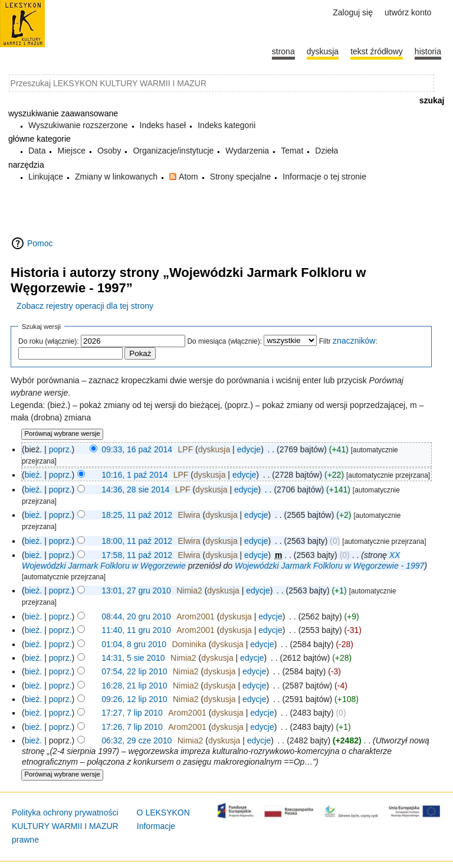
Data (37, 151)
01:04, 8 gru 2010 (134, 644)
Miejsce (71, 151)
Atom (188, 177)
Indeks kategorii (226, 125)
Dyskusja (323, 51)
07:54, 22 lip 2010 (134, 671)
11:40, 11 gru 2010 (136, 630)
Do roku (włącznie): (49, 341)
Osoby (109, 151)
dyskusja (214, 449)
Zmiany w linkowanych (116, 177)
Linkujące (46, 177)
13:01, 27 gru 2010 (136, 590)
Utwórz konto (408, 12)
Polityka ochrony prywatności (65, 812)
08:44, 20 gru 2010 (136, 616)
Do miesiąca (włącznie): (224, 341)
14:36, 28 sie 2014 (135, 490)
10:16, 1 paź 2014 (134, 475)
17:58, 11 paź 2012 (137, 555)
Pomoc (40, 243)
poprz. (60, 449)
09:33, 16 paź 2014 (137, 449)
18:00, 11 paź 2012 (137, 541)
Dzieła (326, 151)
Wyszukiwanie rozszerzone (78, 125)
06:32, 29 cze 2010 (137, 740)
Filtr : (348, 341)
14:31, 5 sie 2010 (133, 658)
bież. (34, 475)
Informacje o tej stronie (324, 177)
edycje (249, 449)
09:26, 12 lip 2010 (134, 699)
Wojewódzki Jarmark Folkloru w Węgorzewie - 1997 (329, 566)
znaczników (354, 341)
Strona (283, 51)
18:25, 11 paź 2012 (137, 515)
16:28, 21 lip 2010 (134, 686)
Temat (292, 151)
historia (428, 51)
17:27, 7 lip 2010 (132, 713)
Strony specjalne (241, 177)
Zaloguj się (353, 12)
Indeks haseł (163, 125)
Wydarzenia (247, 151)
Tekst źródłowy (377, 51)
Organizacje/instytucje (173, 151)
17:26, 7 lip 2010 (132, 727)
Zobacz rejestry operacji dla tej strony (85, 306)
